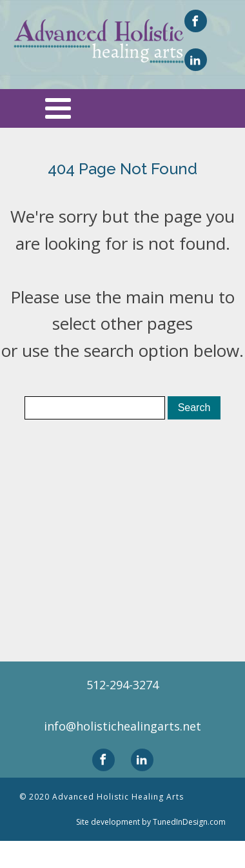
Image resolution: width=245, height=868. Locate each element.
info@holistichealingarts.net (122, 726)
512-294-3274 (122, 685)
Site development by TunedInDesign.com (151, 822)
